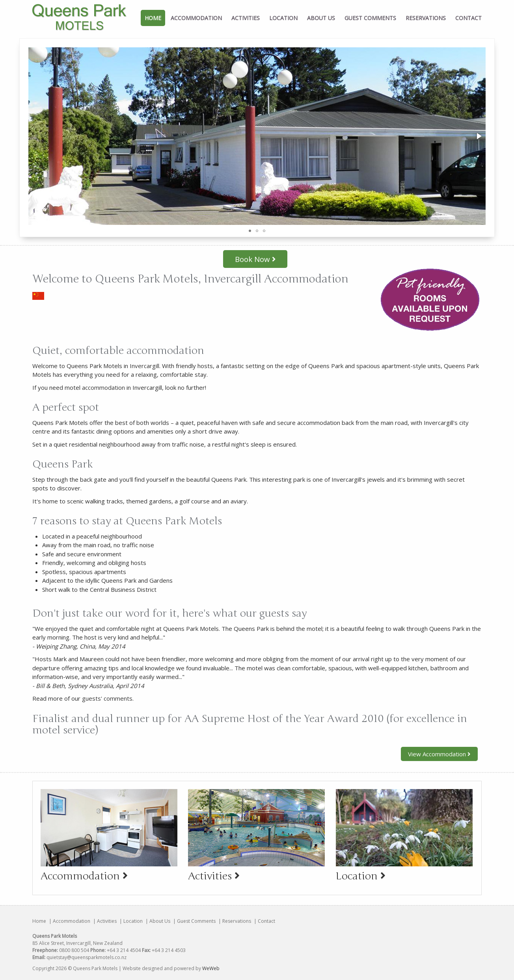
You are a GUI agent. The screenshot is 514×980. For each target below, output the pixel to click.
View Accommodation (439, 754)
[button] (479, 136)
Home (153, 18)
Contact (468, 18)
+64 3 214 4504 (124, 950)
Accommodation (196, 18)
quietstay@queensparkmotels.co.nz (87, 957)
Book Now (255, 259)
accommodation (103, 387)
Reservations (426, 18)
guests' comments (107, 698)
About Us (321, 18)
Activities (246, 18)
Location (283, 18)
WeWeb (211, 968)
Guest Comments (370, 18)
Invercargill (144, 366)
